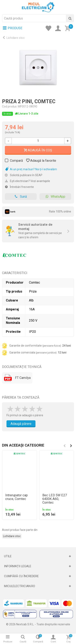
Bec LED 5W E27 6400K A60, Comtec (55, 499)
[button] (71, 446)
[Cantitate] (38, 141)
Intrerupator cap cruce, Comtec (17, 497)
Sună (21, 197)
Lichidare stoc (16, 38)
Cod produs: (10, 106)
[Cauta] (70, 18)
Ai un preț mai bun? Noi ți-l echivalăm (31, 169)
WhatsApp (55, 197)
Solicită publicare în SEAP (24, 175)
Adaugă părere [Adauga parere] (21, 424)
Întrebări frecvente (19, 187)
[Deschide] (38, 556)
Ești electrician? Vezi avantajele (27, 181)
